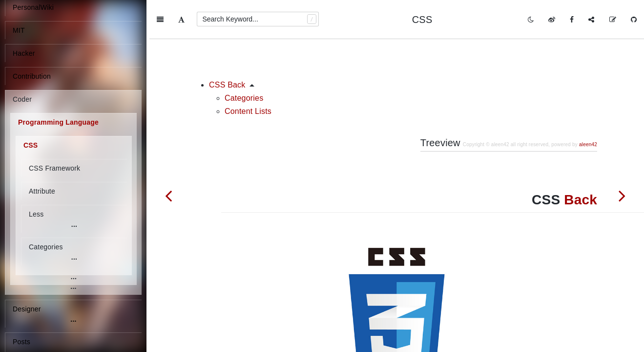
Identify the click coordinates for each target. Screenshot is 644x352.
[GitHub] (634, 20)
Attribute (42, 191)
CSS (31, 145)
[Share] (591, 20)
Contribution (32, 76)
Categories (244, 59)
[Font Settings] (181, 20)
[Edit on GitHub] (613, 20)
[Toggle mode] (531, 20)
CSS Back (227, 46)
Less (36, 214)
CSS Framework (54, 168)
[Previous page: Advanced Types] (168, 196)
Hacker (24, 53)
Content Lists (248, 72)
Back (581, 161)
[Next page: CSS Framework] (622, 196)
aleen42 (588, 105)
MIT (19, 30)
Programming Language (58, 122)
